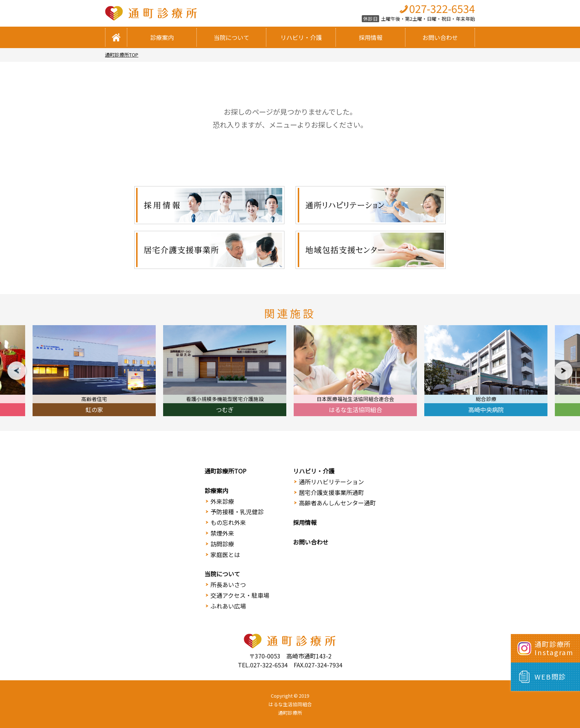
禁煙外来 (222, 533)
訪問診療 (222, 544)
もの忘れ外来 (228, 522)
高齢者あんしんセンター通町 (337, 503)
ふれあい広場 (228, 606)
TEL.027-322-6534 (263, 665)
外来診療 (222, 501)
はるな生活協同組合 (290, 704)
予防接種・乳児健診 (237, 512)
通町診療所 (290, 713)
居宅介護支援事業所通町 (331, 492)
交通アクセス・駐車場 (240, 595)
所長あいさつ (228, 584)
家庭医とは (225, 555)
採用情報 (371, 37)
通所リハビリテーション (331, 482)
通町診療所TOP (122, 55)
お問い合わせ (440, 37)
